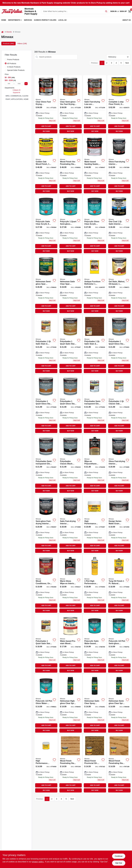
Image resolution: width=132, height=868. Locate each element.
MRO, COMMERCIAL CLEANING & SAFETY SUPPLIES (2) (28, 96)
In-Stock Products (14, 67)
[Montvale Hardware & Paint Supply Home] (12, 11)
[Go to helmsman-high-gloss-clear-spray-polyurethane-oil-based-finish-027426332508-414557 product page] (70, 704)
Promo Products (13, 60)
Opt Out (119, 863)
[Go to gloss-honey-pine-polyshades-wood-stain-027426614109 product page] (119, 344)
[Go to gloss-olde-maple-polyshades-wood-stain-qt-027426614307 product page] (70, 404)
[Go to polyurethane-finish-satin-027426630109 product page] (70, 524)
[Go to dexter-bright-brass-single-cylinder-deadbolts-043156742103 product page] (70, 284)
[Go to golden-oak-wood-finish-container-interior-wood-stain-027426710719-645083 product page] (46, 165)
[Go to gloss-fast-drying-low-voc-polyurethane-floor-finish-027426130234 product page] (46, 105)
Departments (14, 20)
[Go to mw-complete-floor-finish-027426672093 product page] (119, 105)
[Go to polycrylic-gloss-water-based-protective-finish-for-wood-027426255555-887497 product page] (46, 704)
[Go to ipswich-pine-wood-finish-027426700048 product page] (119, 764)
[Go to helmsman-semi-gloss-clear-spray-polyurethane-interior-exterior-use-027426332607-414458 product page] (119, 704)
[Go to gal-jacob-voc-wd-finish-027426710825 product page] (70, 165)
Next (127, 63)
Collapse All (16, 90)
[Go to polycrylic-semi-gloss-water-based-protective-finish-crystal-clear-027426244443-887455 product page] (119, 644)
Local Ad (62, 20)
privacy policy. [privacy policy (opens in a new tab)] (38, 862)
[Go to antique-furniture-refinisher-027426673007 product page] (95, 284)
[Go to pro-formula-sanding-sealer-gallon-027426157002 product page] (95, 165)
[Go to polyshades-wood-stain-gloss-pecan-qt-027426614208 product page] (46, 404)
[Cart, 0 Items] (130, 11)
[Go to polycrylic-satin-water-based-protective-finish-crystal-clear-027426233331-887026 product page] (95, 644)
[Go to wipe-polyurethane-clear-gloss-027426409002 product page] (70, 584)
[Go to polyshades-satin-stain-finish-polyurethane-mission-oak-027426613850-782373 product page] (95, 344)
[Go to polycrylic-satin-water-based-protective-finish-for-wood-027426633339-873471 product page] (46, 225)
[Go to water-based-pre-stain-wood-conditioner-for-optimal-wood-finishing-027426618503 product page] (70, 644)
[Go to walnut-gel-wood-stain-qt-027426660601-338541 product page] (119, 284)
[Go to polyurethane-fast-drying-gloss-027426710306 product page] (119, 165)
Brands (9, 32)
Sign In (113, 11)
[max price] (19, 84)
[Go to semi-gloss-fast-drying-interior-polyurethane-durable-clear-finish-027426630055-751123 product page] (46, 524)
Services (28, 20)
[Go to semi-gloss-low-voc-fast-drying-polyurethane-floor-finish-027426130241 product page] (70, 105)
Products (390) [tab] (9, 44)
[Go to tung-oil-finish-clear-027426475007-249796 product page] (119, 584)
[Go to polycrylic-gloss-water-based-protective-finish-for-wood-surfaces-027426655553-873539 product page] (95, 225)
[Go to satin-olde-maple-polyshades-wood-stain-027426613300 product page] (70, 344)
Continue (119, 856)
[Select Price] (26, 84)
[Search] (106, 11)
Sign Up (123, 11)
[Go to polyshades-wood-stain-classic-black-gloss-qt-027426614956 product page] (70, 464)
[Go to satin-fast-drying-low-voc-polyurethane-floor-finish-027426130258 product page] (95, 105)
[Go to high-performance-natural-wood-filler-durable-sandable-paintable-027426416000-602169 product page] (46, 764)
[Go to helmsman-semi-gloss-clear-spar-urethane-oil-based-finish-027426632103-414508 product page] (46, 284)
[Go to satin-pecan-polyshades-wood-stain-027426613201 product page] (46, 344)
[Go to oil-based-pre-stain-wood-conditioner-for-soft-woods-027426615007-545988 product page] (46, 584)
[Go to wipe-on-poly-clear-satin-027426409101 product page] (95, 464)
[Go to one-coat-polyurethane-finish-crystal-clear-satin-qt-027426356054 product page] (119, 225)
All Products (12, 63)
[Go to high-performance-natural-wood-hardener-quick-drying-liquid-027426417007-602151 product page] (95, 584)
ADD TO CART (46, 126)
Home (4, 20)
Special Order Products (16, 70)
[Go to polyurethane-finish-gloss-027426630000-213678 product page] (119, 464)
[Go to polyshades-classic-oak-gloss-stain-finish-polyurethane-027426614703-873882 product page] (119, 404)
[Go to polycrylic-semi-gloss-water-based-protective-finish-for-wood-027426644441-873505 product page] (70, 225)
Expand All (17, 93)
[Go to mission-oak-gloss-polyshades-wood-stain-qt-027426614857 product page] (46, 464)
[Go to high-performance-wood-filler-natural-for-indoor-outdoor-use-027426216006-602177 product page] (95, 524)
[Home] (2, 32)
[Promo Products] (6, 59)
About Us (127, 20)
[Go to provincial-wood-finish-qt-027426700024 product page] (95, 764)
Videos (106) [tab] (22, 44)
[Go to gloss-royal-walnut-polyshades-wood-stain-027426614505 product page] (95, 404)
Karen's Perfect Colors (45, 20)
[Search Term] (75, 11)
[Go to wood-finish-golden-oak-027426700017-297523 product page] (70, 764)
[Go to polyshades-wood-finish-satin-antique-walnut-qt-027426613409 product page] (46, 644)
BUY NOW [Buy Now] (46, 131)
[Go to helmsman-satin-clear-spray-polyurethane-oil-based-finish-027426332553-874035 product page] (95, 704)
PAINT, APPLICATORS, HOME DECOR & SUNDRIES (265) (28, 99)
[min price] (9, 84)
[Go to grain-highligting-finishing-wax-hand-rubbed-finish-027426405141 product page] (119, 524)
